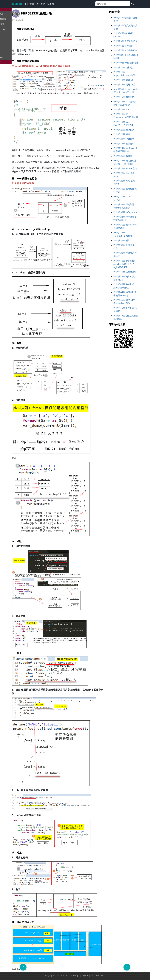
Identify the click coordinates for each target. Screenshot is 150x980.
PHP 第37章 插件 (122, 240)
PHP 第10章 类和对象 (124, 67)
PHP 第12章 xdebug (123, 80)
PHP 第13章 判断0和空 (125, 84)
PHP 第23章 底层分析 (124, 144)
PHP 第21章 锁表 (122, 134)
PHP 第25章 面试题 (123, 156)
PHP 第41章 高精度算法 (125, 272)
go (26, 4)
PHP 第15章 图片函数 (124, 97)
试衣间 (51, 4)
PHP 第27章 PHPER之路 (125, 168)
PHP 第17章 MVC (122, 109)
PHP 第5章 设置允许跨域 (125, 41)
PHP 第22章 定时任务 (124, 139)
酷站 (43, 4)
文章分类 (34, 4)
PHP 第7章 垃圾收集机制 (125, 50)
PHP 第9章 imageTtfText (126, 63)
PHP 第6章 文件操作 (123, 46)
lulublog (17, 4)
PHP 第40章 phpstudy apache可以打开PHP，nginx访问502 (125, 264)
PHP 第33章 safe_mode (125, 212)
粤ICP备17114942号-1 (94, 976)
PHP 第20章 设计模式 (124, 130)
